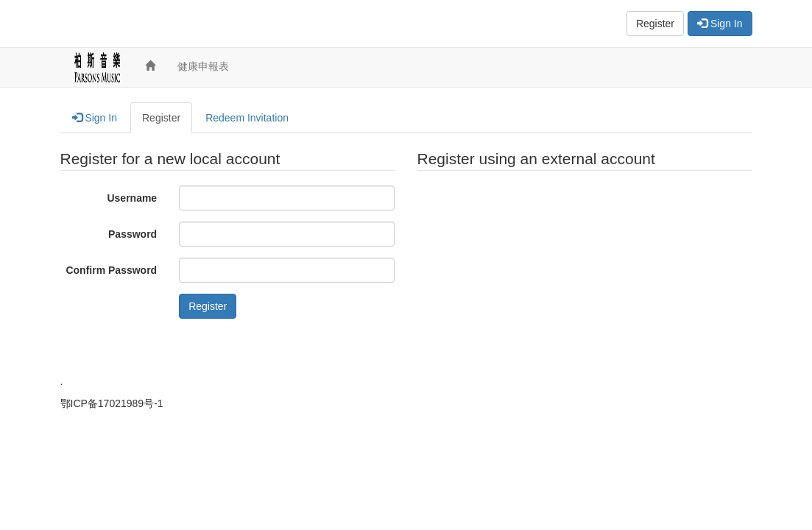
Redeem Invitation (247, 118)
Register (655, 24)
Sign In (720, 24)
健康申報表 (203, 66)
